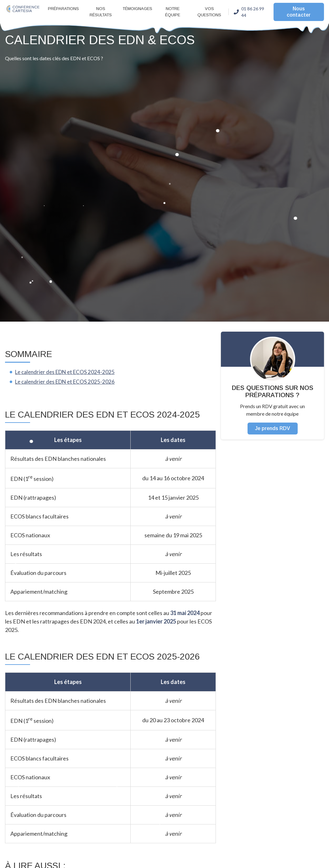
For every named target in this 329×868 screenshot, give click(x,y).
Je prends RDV (273, 428)
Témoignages (138, 9)
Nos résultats (101, 12)
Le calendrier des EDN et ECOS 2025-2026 (67, 381)
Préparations (63, 9)
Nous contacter (299, 12)
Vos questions (209, 12)
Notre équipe (173, 12)
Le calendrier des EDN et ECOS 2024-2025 (67, 372)
